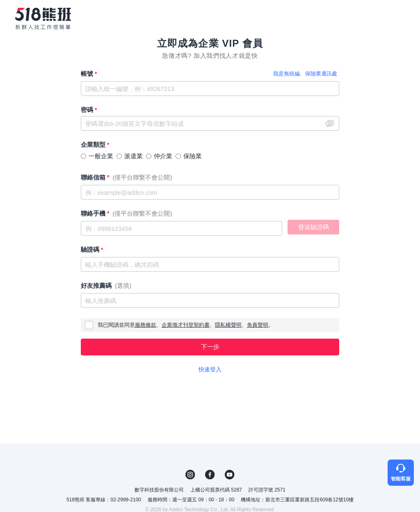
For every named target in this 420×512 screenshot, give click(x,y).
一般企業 (101, 156)
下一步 (210, 347)
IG (190, 475)
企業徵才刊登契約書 (186, 325)
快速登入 (210, 369)
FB (210, 475)
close (330, 123)
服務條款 (146, 325)
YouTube (230, 475)
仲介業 (163, 156)
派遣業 (134, 156)
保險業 (193, 156)
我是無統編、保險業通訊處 (305, 74)
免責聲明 (258, 325)
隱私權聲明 (228, 325)
